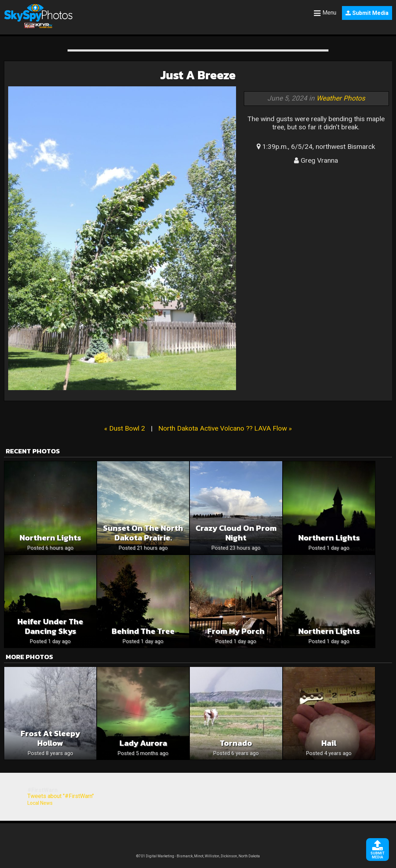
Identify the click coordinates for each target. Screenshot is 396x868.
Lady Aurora (143, 743)
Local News (40, 803)
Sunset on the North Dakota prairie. (143, 533)
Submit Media (367, 13)
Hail (329, 743)
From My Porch (236, 631)
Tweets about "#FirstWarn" (61, 796)
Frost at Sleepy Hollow (50, 738)
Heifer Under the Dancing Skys (50, 626)
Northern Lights (329, 538)
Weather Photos (341, 98)
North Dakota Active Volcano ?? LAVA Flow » (225, 428)
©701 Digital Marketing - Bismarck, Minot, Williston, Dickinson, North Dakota (198, 856)
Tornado (236, 743)
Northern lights (50, 538)
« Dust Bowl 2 (125, 428)
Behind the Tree (143, 631)
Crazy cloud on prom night (236, 533)
